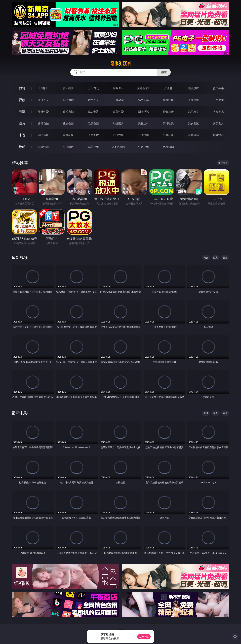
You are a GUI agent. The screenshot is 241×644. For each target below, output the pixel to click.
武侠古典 (118, 135)
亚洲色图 (68, 123)
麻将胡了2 (143, 88)
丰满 (206, 413)
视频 (22, 100)
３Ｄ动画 (118, 100)
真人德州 (68, 88)
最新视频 (20, 257)
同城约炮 (43, 147)
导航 (22, 147)
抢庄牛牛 (218, 88)
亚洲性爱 (43, 112)
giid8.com (121, 64)
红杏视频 (143, 147)
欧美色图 (93, 123)
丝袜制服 (168, 100)
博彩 (22, 88)
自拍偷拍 (68, 100)
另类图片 (218, 123)
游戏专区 (118, 88)
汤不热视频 (118, 147)
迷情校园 (143, 135)
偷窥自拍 (43, 123)
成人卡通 (93, 112)
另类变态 (218, 112)
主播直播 (193, 100)
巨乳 (216, 257)
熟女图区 (193, 123)
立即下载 (144, 637)
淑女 (216, 413)
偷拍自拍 (68, 112)
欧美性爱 (118, 112)
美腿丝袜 (143, 123)
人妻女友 (93, 135)
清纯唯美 (168, 123)
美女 (206, 257)
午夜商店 (68, 147)
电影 (22, 112)
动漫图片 (118, 123)
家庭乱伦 (68, 135)
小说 (22, 135)
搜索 (164, 72)
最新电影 (20, 413)
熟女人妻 (143, 100)
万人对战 (93, 88)
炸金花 (168, 88)
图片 (22, 123)
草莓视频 (93, 147)
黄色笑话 (193, 135)
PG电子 (43, 88)
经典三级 (168, 112)
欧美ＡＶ (93, 100)
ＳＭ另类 (218, 100)
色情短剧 (168, 147)
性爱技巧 (218, 135)
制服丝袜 (143, 112)
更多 (225, 257)
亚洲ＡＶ (43, 100)
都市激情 (43, 135)
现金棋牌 (193, 88)
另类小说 (168, 135)
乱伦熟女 (193, 112)
